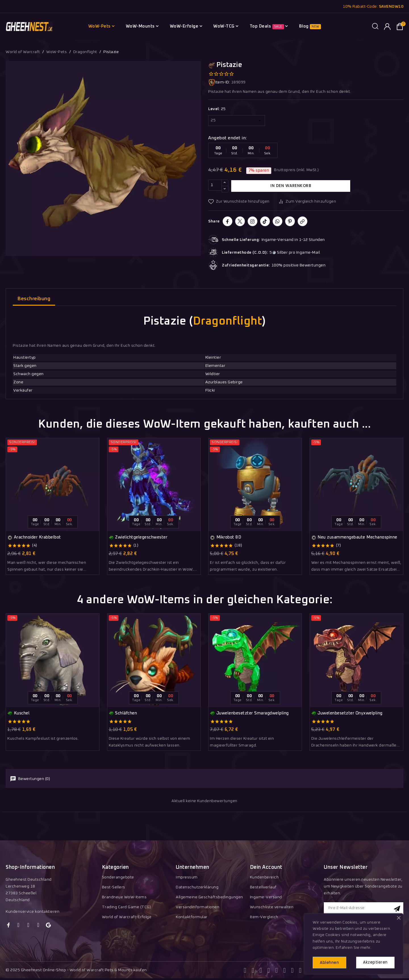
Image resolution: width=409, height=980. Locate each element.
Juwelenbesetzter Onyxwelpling (347, 713)
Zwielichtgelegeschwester (138, 538)
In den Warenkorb (291, 186)
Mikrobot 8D (226, 538)
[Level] (237, 121)
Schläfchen (123, 713)
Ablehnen (331, 962)
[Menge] (215, 186)
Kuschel (18, 713)
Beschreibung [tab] (34, 299)
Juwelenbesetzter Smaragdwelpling (249, 713)
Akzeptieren (374, 962)
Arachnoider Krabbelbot (34, 538)
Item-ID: (219, 82)
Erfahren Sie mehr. (353, 947)
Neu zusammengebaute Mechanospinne (354, 538)
